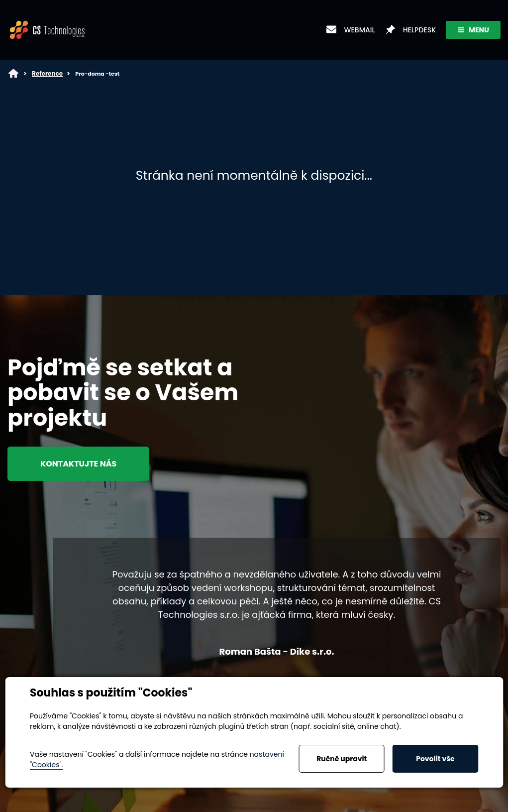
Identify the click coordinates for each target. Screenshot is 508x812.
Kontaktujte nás (78, 464)
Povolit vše (435, 759)
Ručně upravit (342, 759)
